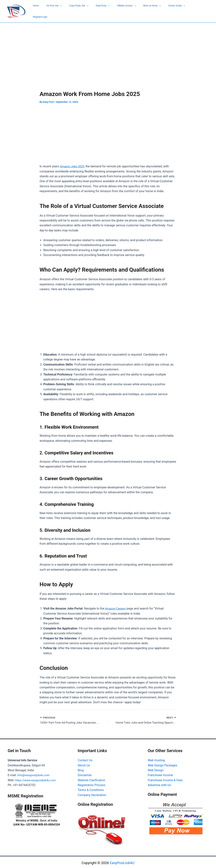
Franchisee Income (160, 773)
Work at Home (166, 10)
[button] (98, 10)
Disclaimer (85, 773)
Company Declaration (92, 793)
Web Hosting (156, 759)
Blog (81, 769)
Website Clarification (91, 778)
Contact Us (85, 759)
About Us (84, 763)
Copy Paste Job (110, 10)
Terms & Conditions (91, 788)
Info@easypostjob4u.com (34, 773)
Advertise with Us (159, 783)
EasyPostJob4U (122, 861)
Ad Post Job (92, 10)
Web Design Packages (163, 763)
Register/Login (201, 10)
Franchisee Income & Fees (165, 778)
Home (79, 10)
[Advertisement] (108, 60)
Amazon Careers (116, 606)
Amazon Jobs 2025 (73, 164)
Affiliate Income (146, 10)
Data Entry (128, 10)
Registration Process (91, 783)
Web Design (156, 769)
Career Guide (184, 10)
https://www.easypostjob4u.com (37, 778)
